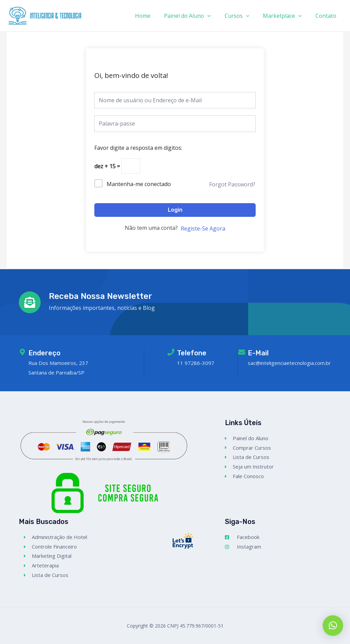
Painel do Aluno (197, 16)
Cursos (244, 16)
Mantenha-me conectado (139, 185)
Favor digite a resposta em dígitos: (138, 148)
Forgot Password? (232, 185)
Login (175, 211)
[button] (333, 626)
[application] (217, 16)
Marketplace (286, 16)
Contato (327, 16)
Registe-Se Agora (203, 229)
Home (155, 16)
